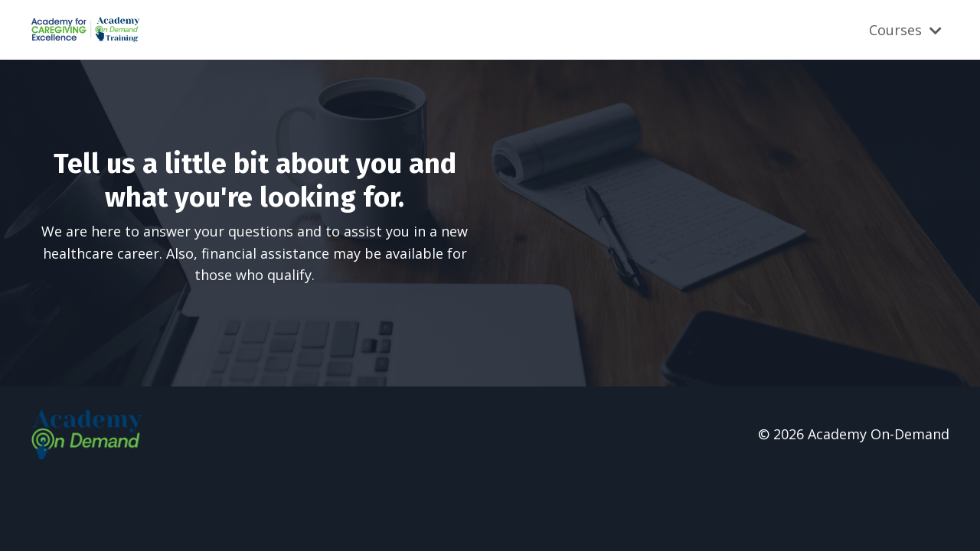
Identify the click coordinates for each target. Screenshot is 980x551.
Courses (905, 30)
